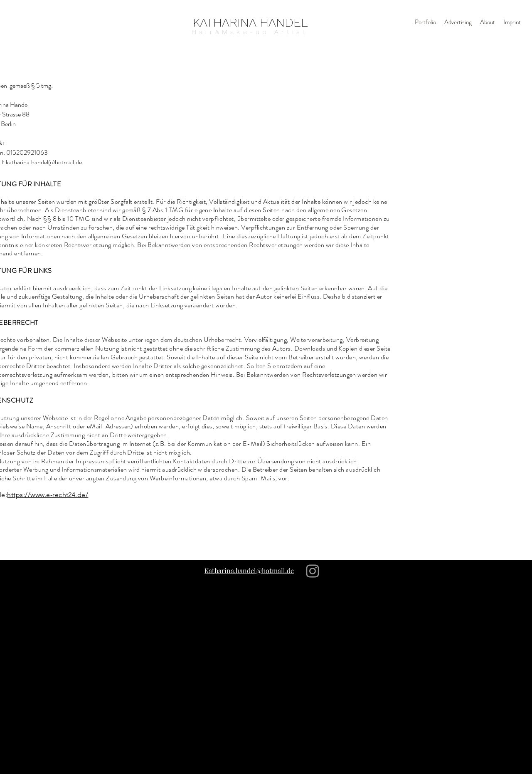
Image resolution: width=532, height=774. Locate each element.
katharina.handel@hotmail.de (44, 162)
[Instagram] (313, 571)
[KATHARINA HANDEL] (250, 22)
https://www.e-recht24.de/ (48, 495)
